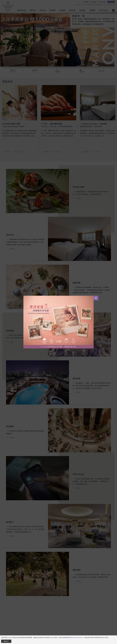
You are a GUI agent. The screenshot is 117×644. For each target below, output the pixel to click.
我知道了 (6, 641)
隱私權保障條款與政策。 (77, 638)
